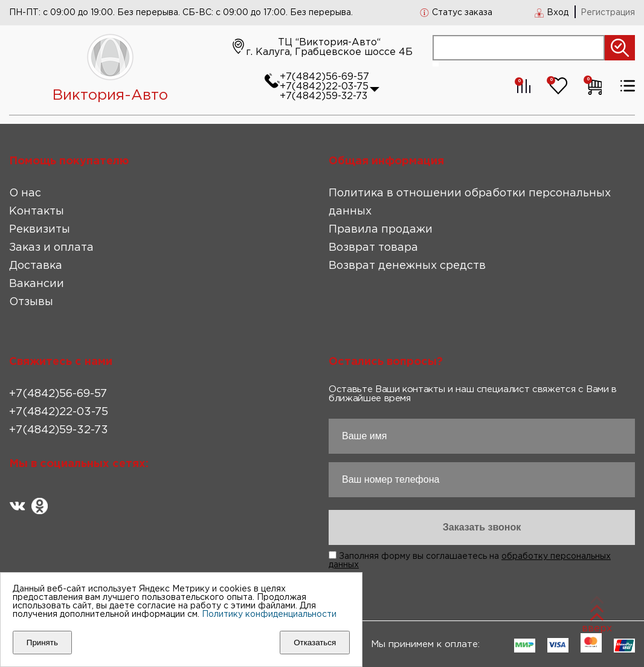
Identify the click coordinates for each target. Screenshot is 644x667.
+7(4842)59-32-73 (324, 96)
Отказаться (315, 643)
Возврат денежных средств (407, 266)
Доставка (36, 266)
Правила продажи (381, 230)
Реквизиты (40, 230)
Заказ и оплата (51, 248)
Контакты (37, 211)
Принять (42, 643)
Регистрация (608, 13)
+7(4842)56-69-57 (324, 77)
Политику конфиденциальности (269, 614)
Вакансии (37, 284)
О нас (25, 193)
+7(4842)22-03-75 (324, 87)
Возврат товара (373, 248)
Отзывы (31, 302)
